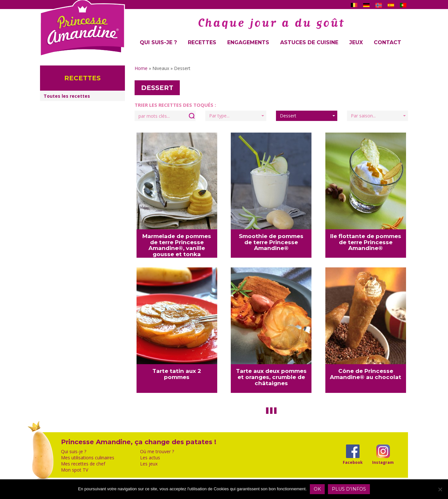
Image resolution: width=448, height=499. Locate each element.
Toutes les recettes (67, 96)
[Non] (440, 489)
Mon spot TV (75, 470)
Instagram (383, 462)
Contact (387, 42)
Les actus (150, 458)
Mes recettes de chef (83, 464)
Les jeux (149, 464)
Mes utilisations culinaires (88, 458)
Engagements (248, 42)
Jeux (356, 42)
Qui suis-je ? (158, 42)
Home (141, 68)
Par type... (237, 116)
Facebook (353, 462)
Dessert (307, 116)
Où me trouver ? (157, 452)
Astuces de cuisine (309, 42)
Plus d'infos (349, 489)
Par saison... (378, 116)
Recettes (202, 42)
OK (317, 489)
